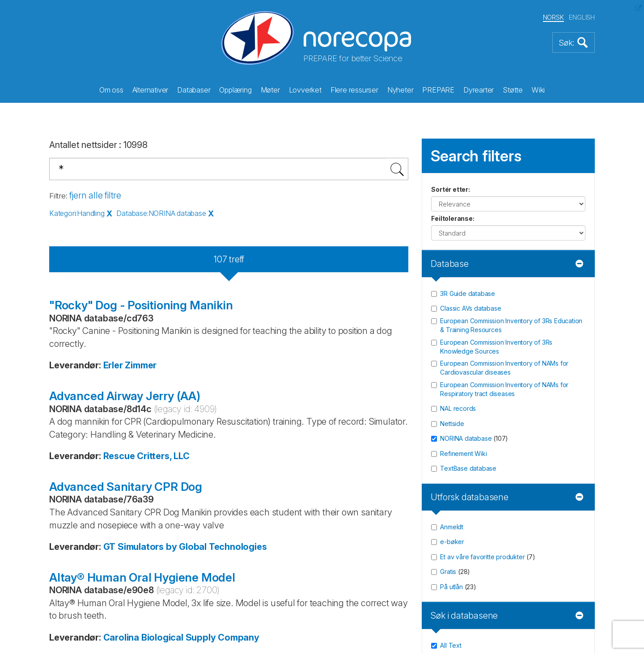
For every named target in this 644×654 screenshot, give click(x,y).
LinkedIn (95, 443)
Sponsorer (356, 349)
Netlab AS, (219, 611)
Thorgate (317, 611)
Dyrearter (479, 90)
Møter (270, 90)
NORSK (553, 17)
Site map (352, 391)
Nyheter (400, 90)
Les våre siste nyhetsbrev (526, 378)
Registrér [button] (570, 354)
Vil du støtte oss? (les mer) (240, 395)
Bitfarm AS (264, 611)
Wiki (538, 90)
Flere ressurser (354, 90)
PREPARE (438, 90)
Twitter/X (96, 413)
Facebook (97, 384)
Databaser (194, 90)
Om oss (111, 90)
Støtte (513, 90)
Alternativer (150, 90)
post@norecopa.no (87, 349)
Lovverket (305, 90)
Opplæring (235, 90)
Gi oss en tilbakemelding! (384, 335)
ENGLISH (582, 17)
